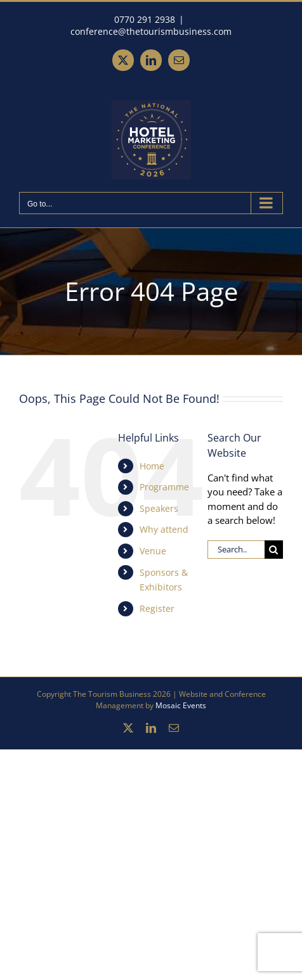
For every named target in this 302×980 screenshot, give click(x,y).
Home (152, 466)
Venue (153, 551)
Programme (164, 487)
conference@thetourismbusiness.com (151, 31)
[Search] (274, 550)
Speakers (159, 508)
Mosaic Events (181, 705)
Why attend (164, 529)
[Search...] (236, 550)
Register (157, 608)
